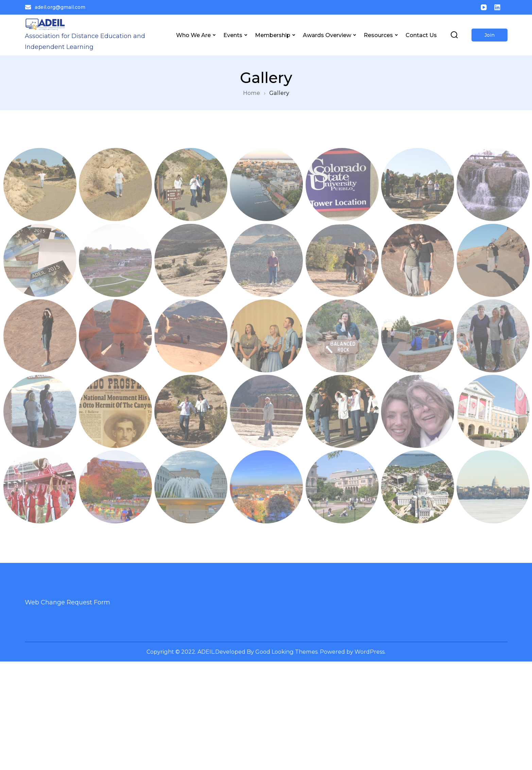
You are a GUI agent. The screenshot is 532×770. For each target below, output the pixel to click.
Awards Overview (327, 35)
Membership (273, 35)
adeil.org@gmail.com (55, 7)
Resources (378, 35)
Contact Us (421, 35)
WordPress (370, 652)
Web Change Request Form (67, 602)
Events (233, 35)
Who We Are (193, 35)
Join (490, 35)
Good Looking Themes (286, 652)
